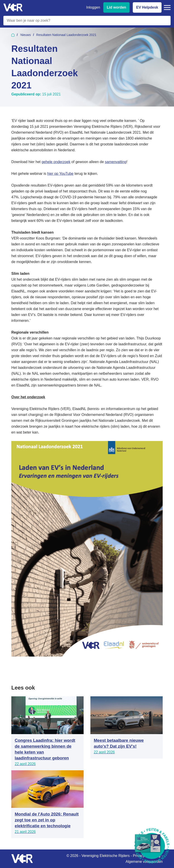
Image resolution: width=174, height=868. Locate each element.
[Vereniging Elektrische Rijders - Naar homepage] (13, 8)
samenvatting (116, 162)
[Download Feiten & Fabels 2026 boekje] (152, 846)
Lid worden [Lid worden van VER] (116, 7)
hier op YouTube (60, 174)
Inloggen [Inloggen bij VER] (93, 7)
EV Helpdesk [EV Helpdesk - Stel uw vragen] (147, 7)
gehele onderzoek (56, 162)
